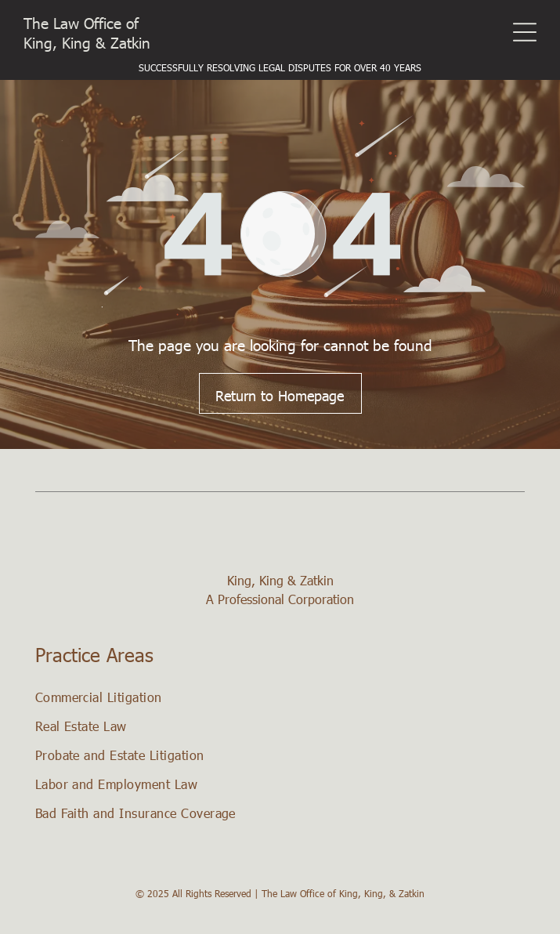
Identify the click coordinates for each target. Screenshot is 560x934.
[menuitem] (280, 697)
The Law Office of (81, 22)
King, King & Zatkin (87, 42)
